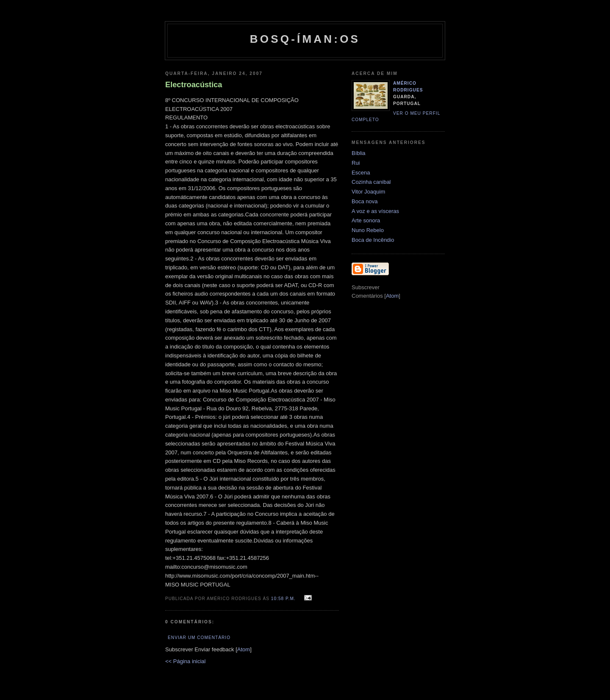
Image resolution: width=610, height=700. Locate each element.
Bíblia (359, 153)
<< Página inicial (185, 661)
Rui (356, 163)
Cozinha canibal (371, 182)
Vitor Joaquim (368, 192)
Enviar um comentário (199, 638)
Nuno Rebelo (368, 230)
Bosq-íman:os (305, 39)
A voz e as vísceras (375, 211)
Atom (244, 649)
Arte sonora (366, 220)
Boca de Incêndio (373, 240)
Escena (361, 173)
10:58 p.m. (284, 599)
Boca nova (365, 201)
